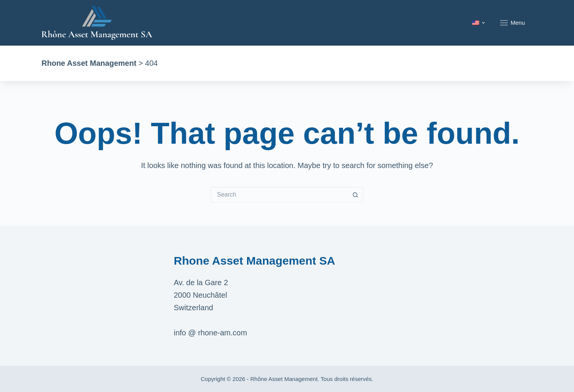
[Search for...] (279, 195)
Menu (513, 23)
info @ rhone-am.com (211, 333)
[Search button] (356, 195)
